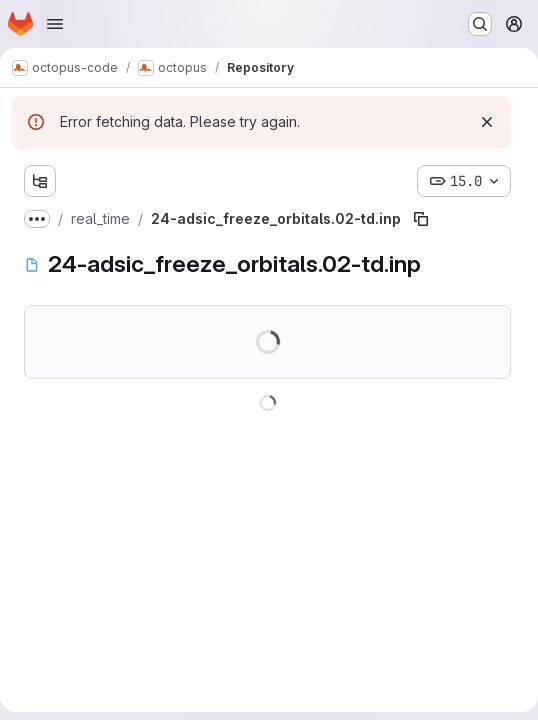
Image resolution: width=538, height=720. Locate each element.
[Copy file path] (421, 219)
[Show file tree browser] (40, 181)
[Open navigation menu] (55, 24)
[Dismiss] (487, 122)
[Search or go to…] (480, 24)
